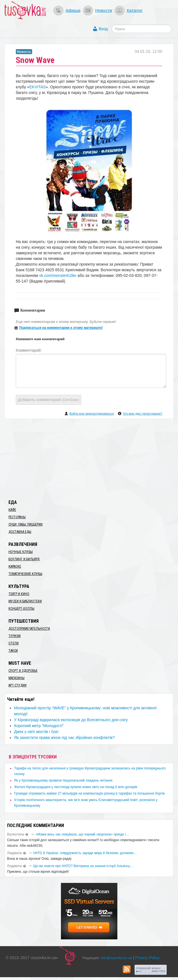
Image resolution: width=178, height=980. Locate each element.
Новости (104, 10)
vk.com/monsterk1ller (58, 275)
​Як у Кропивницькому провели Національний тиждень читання (63, 780)
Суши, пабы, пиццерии (26, 524)
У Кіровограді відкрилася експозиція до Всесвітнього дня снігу (71, 720)
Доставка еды (20, 532)
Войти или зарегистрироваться (92, 414)
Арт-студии (17, 685)
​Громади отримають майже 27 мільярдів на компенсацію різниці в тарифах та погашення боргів (89, 793)
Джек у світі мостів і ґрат (36, 732)
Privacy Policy (147, 958)
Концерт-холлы (21, 609)
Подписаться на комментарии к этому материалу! (61, 328)
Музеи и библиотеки (25, 601)
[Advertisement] (89, 458)
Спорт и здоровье (23, 671)
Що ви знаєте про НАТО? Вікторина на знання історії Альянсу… (83, 866)
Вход (103, 29)
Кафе (12, 510)
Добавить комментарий (49, 400)
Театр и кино (19, 594)
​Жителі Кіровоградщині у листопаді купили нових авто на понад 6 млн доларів (76, 787)
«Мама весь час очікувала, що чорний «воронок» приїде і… (82, 834)
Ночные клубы (21, 552)
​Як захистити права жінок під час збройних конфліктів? (64, 738)
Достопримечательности (29, 629)
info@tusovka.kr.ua (116, 958)
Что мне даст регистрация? (142, 414)
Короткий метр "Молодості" (39, 726)
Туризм (15, 636)
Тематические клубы (25, 574)
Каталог (135, 10)
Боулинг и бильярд (24, 559)
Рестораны (17, 517)
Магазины (17, 678)
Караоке (15, 566)
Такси (13, 651)
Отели (14, 643)
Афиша (73, 10)
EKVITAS (38, 87)
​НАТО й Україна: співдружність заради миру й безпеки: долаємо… (85, 853)
